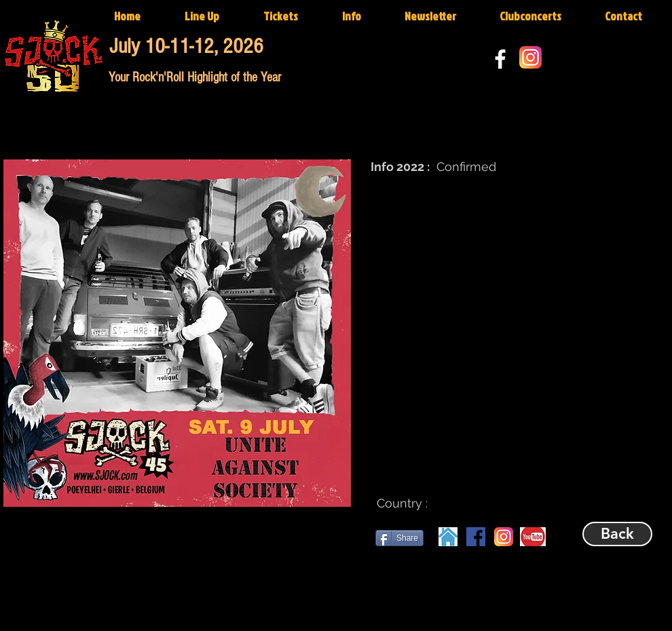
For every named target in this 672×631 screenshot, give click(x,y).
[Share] (399, 538)
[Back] (617, 534)
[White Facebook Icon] (500, 59)
